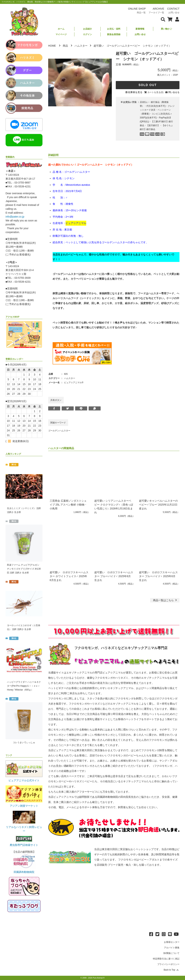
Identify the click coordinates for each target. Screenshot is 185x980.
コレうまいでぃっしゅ (24, 742)
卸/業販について (171, 953)
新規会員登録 (114, 34)
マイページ (61, 34)
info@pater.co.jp (15, 217)
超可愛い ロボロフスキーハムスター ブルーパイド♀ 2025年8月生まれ (158, 576)
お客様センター (172, 942)
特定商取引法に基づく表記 (166, 959)
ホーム (61, 29)
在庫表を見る (135, 92)
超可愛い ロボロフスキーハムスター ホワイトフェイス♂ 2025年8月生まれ (69, 576)
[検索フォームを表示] (163, 19)
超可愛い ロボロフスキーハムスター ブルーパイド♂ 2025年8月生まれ (114, 576)
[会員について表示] (176, 19)
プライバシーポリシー (168, 964)
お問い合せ (140, 34)
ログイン (88, 34)
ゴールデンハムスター (59, 431)
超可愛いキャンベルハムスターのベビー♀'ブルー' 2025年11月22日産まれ (158, 505)
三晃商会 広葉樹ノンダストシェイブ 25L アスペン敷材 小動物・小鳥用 (68, 505)
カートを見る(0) (155, 92)
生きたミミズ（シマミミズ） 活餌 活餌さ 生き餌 (24, 510)
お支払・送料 (114, 29)
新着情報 (140, 29)
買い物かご (166, 29)
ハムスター (81, 46)
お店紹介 (88, 29)
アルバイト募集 (172, 948)
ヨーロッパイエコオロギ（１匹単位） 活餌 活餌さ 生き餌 (24, 627)
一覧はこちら (165, 600)
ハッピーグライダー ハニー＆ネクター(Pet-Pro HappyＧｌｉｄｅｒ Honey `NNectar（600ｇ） (24, 686)
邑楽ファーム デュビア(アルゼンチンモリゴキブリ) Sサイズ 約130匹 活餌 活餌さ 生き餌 (24, 569)
